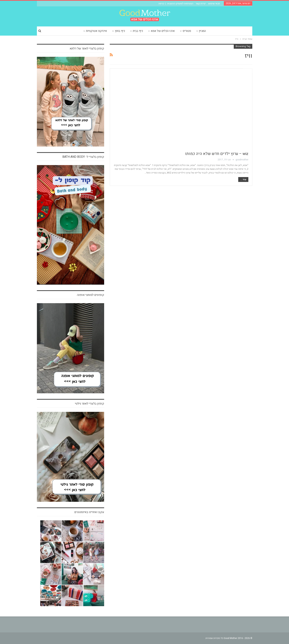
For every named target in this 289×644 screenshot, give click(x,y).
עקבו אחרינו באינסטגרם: (89, 512)
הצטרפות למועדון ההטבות (180, 3)
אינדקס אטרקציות (95, 31)
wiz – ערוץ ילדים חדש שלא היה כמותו (217, 154)
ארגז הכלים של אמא (163, 31)
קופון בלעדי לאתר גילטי (90, 404)
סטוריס (188, 31)
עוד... (243, 180)
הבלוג (248, 71)
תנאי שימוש (214, 3)
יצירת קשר (201, 3)
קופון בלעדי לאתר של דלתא (87, 49)
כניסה (161, 3)
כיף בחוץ (119, 31)
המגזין (204, 31)
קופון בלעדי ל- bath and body (83, 157)
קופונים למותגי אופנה (91, 295)
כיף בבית (137, 31)
